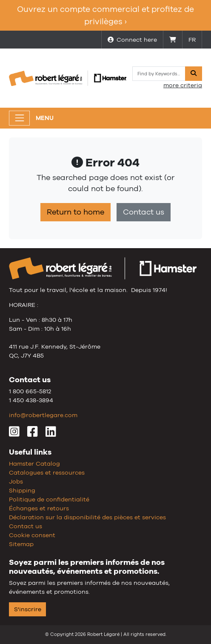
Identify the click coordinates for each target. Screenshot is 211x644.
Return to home (76, 212)
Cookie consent (32, 535)
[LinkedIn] (51, 434)
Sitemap (21, 544)
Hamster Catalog (34, 464)
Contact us (144, 212)
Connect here (132, 40)
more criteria (183, 85)
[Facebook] (33, 434)
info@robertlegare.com (43, 415)
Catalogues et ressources (47, 472)
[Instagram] (14, 434)
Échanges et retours (39, 508)
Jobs (16, 481)
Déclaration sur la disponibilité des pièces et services (87, 517)
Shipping (22, 490)
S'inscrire (28, 609)
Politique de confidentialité (49, 499)
